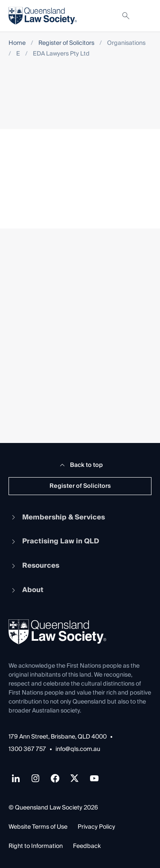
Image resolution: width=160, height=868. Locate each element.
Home (17, 43)
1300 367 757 (27, 749)
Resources (34, 566)
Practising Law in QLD (54, 541)
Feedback (87, 846)
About (26, 590)
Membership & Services (57, 517)
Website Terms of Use (38, 827)
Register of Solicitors (66, 43)
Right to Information (36, 846)
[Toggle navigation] (145, 16)
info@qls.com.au (78, 749)
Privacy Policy (96, 827)
